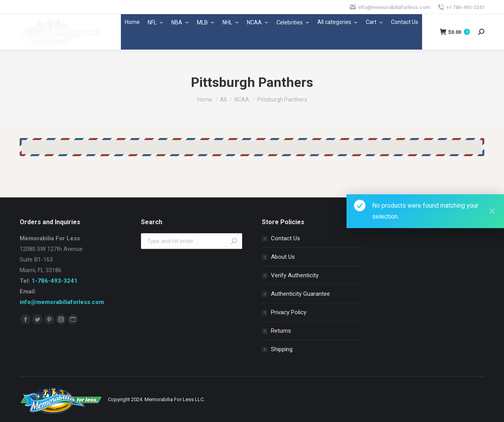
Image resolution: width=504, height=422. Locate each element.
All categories (338, 22)
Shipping (282, 349)
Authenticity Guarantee (300, 294)
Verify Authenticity (295, 275)
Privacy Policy (289, 312)
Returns (281, 331)
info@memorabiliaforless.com (62, 302)
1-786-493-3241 (55, 281)
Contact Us (405, 22)
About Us (283, 257)
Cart (374, 22)
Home (132, 22)
